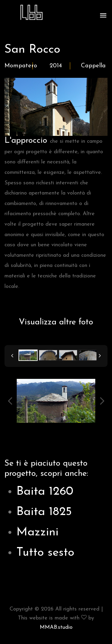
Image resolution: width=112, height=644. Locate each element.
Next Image (102, 401)
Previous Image (10, 401)
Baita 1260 (45, 492)
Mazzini (37, 532)
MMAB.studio (56, 627)
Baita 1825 (44, 512)
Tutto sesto (45, 553)
